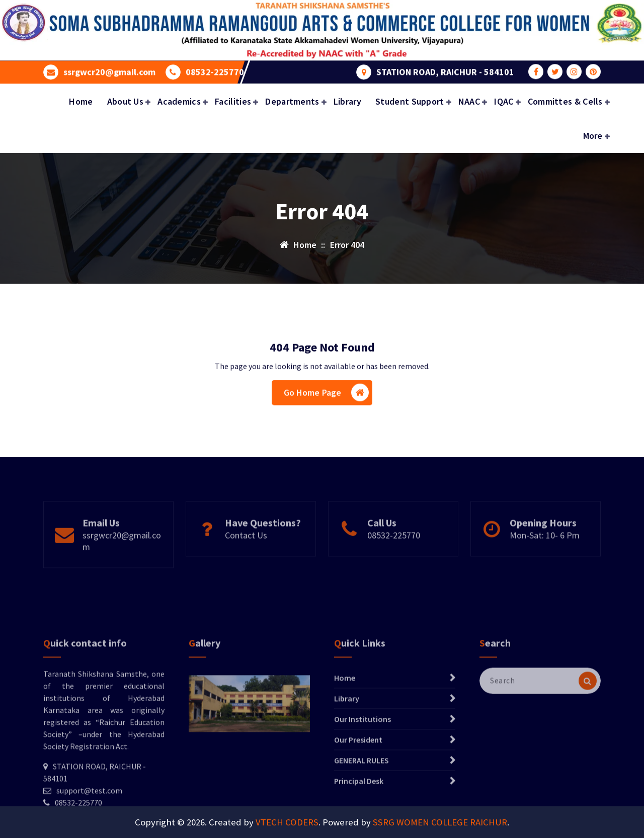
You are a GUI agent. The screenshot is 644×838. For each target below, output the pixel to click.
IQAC (504, 101)
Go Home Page (327, 399)
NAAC (469, 101)
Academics (179, 101)
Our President (358, 800)
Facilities (233, 101)
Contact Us (246, 558)
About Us (125, 101)
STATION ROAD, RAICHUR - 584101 (445, 69)
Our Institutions (363, 779)
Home (81, 101)
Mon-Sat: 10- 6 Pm (545, 558)
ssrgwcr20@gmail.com (109, 69)
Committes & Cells (565, 101)
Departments (292, 101)
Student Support (410, 101)
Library (347, 101)
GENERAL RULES (361, 820)
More (593, 136)
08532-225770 (215, 69)
